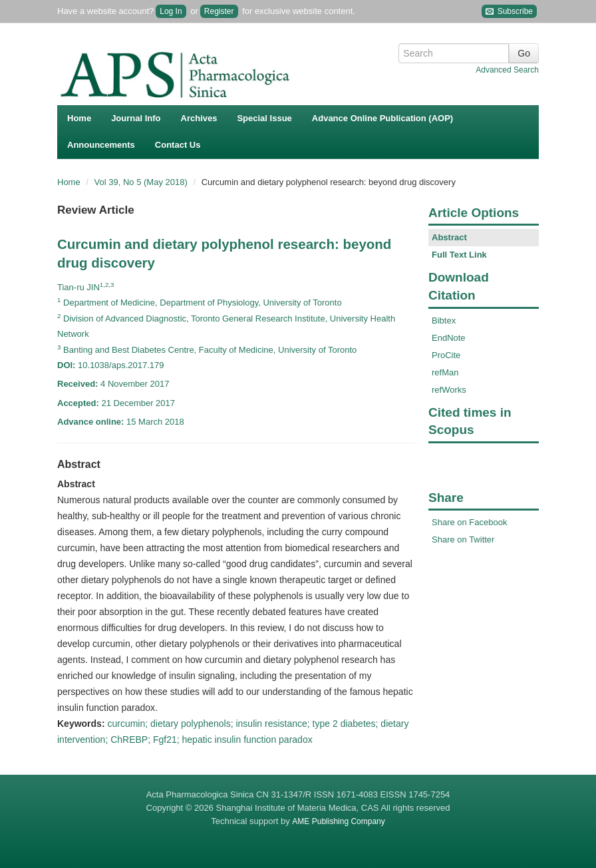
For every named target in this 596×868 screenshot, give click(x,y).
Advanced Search (507, 70)
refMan (445, 372)
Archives (199, 118)
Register (219, 11)
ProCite (446, 355)
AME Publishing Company (338, 821)
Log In (171, 11)
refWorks (449, 390)
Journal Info (136, 118)
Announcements (101, 145)
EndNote (449, 338)
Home (79, 118)
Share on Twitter (463, 540)
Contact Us (178, 145)
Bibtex (444, 321)
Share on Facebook (469, 522)
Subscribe (509, 12)
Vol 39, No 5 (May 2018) (142, 182)
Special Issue (264, 118)
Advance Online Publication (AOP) (382, 118)
